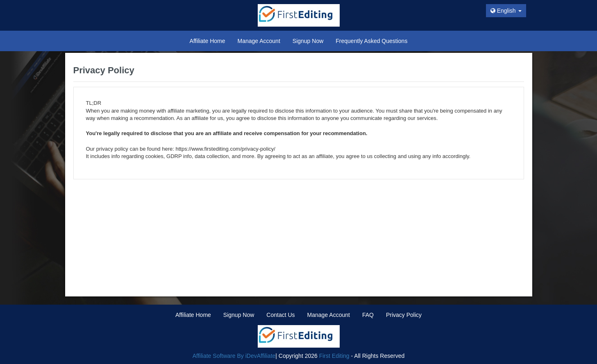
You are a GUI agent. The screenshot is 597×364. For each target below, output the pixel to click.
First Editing (334, 356)
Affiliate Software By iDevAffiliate (234, 356)
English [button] (506, 11)
